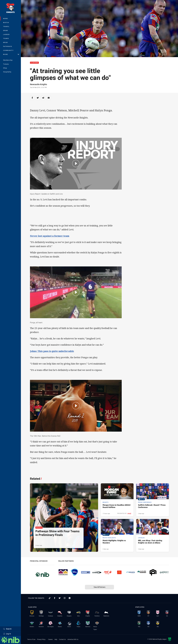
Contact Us (62, 639)
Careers (50, 639)
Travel (6, 26)
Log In (7, 634)
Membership (8, 60)
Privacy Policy (41, 639)
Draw (6, 30)
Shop (5, 68)
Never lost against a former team (50, 236)
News (6, 18)
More (11, 54)
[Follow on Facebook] (55, 598)
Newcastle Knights (38, 84)
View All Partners (100, 587)
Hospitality (7, 72)
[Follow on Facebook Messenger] (70, 598)
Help (56, 639)
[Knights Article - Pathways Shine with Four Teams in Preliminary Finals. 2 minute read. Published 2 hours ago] (64, 518)
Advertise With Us (73, 639)
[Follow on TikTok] (50, 598)
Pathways (8, 46)
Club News (34, 63)
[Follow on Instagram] (65, 598)
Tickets (6, 64)
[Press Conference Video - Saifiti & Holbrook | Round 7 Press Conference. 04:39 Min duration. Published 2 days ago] (153, 500)
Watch (6, 22)
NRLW (6, 42)
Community (8, 50)
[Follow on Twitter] (60, 598)
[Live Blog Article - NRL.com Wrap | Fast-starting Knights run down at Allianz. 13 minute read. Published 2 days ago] (153, 535)
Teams (6, 38)
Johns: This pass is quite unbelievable (52, 351)
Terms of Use (31, 639)
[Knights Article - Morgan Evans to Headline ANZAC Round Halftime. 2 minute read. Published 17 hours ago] (117, 500)
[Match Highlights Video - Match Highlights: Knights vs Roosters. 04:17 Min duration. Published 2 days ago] (117, 535)
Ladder (6, 34)
